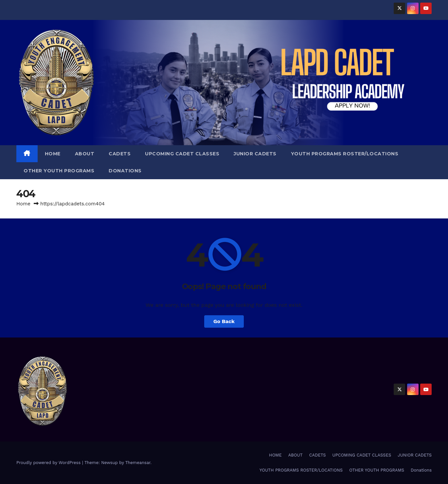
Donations (125, 171)
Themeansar (138, 463)
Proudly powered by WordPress (49, 463)
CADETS (120, 154)
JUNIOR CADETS (255, 154)
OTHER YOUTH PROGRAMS (59, 171)
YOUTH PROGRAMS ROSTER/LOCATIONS (345, 154)
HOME (53, 154)
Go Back (224, 321)
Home (23, 204)
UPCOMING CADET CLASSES (182, 154)
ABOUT (85, 154)
